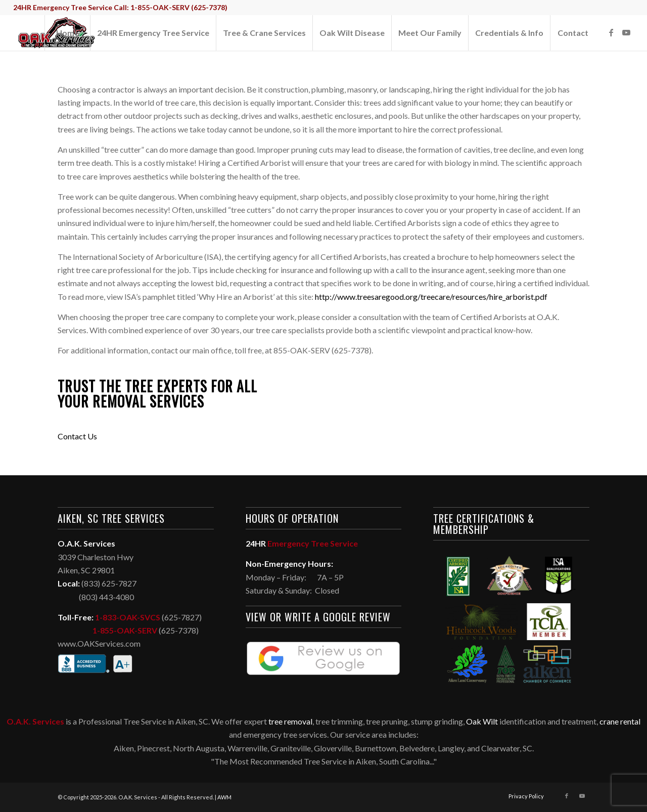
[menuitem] (67, 33)
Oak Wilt (482, 721)
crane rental (620, 721)
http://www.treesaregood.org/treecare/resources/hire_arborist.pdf (431, 297)
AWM (224, 797)
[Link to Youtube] (626, 32)
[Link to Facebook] (611, 32)
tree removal (290, 721)
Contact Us (77, 436)
